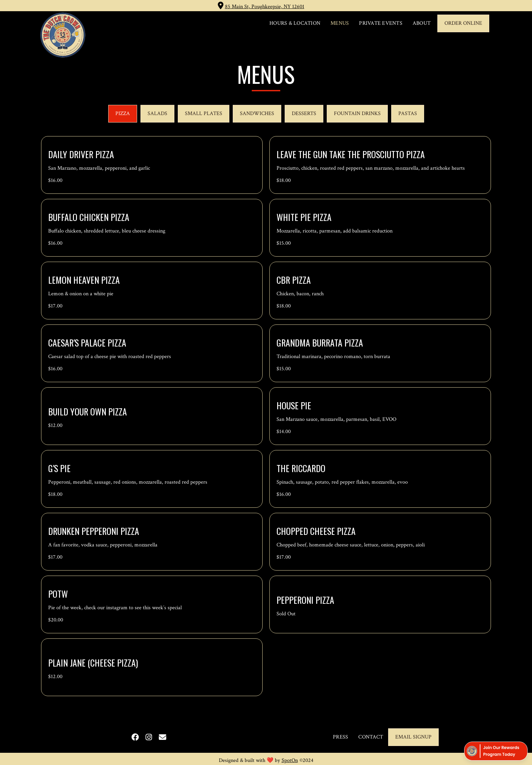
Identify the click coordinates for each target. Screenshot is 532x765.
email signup (413, 737)
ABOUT (422, 23)
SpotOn (290, 760)
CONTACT (371, 737)
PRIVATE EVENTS (381, 23)
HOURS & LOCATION (295, 23)
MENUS (340, 23)
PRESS (340, 737)
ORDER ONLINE (463, 23)
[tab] (123, 114)
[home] (63, 35)
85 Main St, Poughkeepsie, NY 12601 (265, 7)
